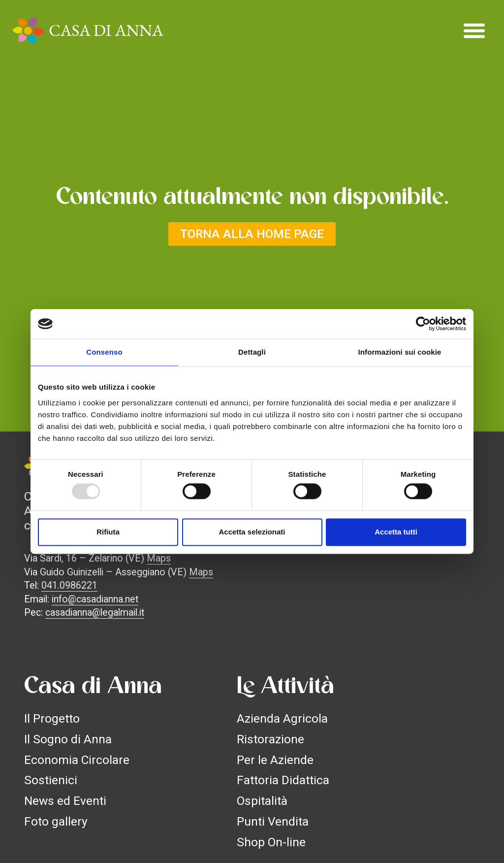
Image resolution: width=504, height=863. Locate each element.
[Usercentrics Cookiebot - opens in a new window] (423, 324)
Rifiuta (108, 532)
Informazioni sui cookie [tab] (400, 352)
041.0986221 (69, 585)
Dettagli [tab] (252, 352)
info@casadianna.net (95, 599)
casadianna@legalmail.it (95, 613)
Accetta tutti (396, 532)
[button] (474, 31)
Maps (159, 558)
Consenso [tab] (104, 352)
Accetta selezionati (252, 532)
